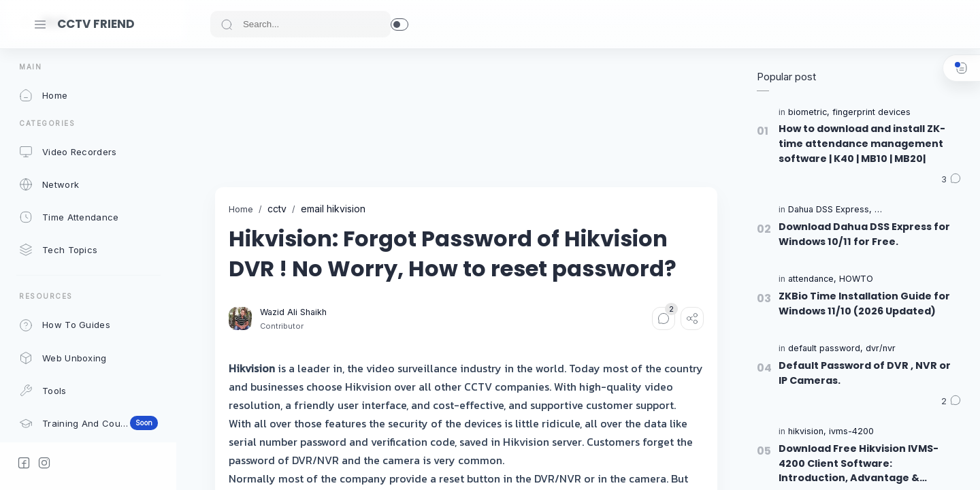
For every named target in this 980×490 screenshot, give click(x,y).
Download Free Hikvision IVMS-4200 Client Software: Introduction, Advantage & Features (859, 464)
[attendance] (812, 279)
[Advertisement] (463, 118)
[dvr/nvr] (881, 349)
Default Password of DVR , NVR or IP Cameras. (865, 373)
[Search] (300, 24)
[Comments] (664, 318)
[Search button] (227, 24)
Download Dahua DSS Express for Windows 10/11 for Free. (864, 234)
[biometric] (809, 113)
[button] (399, 24)
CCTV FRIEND (96, 24)
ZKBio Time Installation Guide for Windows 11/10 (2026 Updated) (864, 304)
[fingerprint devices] (871, 113)
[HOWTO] (856, 279)
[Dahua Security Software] (925, 210)
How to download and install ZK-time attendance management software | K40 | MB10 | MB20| (862, 143)
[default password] (826, 349)
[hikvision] (807, 432)
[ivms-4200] (851, 432)
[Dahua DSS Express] (830, 210)
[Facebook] (24, 463)
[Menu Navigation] (40, 24)
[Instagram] (44, 463)
